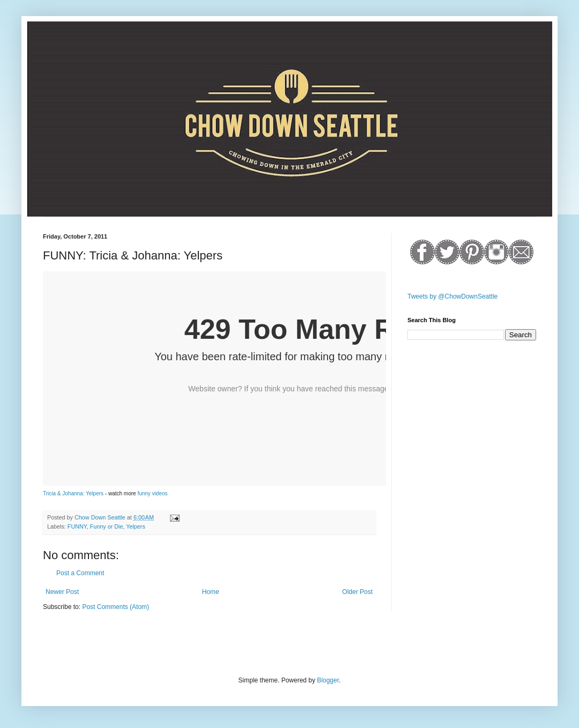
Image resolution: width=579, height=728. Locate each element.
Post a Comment (80, 573)
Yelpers (136, 526)
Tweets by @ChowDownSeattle (452, 296)
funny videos (152, 493)
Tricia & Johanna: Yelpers (73, 493)
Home (211, 592)
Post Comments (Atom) (116, 607)
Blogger (328, 680)
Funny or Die (107, 526)
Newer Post (62, 592)
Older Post (357, 592)
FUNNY (77, 526)
